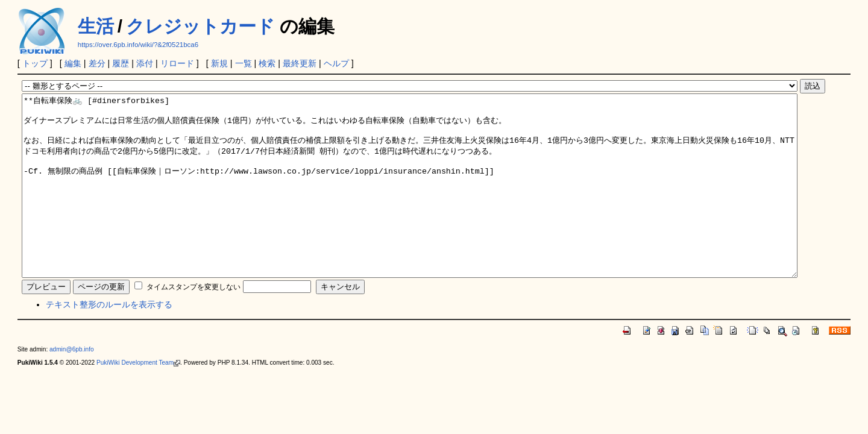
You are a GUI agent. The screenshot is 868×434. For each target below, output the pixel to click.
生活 (96, 26)
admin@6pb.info (72, 385)
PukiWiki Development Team (138, 399)
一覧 (244, 63)
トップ (35, 63)
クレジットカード (200, 26)
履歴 (121, 63)
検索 (267, 63)
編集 (73, 63)
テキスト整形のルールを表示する (109, 341)
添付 (145, 63)
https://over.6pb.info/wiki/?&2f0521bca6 (138, 45)
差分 (97, 63)
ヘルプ (336, 63)
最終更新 (300, 63)
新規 (219, 63)
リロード (177, 63)
